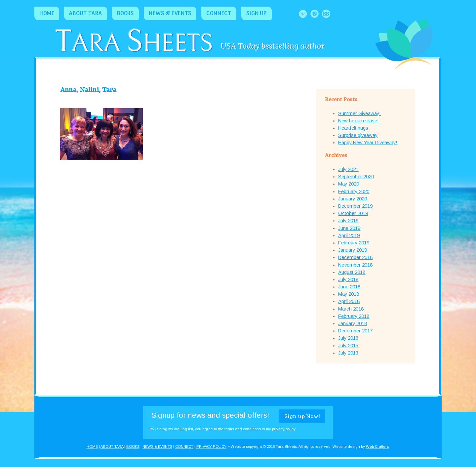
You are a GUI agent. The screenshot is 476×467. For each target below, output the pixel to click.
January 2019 (353, 250)
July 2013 (348, 353)
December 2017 (355, 331)
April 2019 (349, 235)
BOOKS (133, 446)
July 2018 (348, 279)
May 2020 (349, 184)
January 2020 (353, 199)
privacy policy (284, 429)
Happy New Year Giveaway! (368, 143)
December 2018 (355, 257)
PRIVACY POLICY (211, 446)
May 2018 (349, 294)
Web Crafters (377, 446)
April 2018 (349, 301)
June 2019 (349, 228)
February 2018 (354, 316)
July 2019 (348, 221)
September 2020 (356, 177)
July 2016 (348, 338)
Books (125, 14)
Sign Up (257, 14)
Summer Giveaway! (359, 113)
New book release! (358, 121)
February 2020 (354, 191)
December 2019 (355, 206)
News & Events (170, 14)
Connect (219, 14)
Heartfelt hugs (353, 128)
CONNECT (184, 446)
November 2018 (355, 265)
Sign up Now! (302, 416)
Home (47, 14)
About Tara (86, 14)
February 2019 (354, 243)
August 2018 (352, 272)
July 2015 (348, 346)
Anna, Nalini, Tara (88, 90)
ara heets (134, 44)
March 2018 (351, 309)
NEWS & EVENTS (157, 446)
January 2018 (353, 323)
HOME (92, 446)
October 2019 (353, 213)
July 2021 (348, 169)
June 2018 (349, 287)
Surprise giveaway (358, 135)
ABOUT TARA (112, 446)
